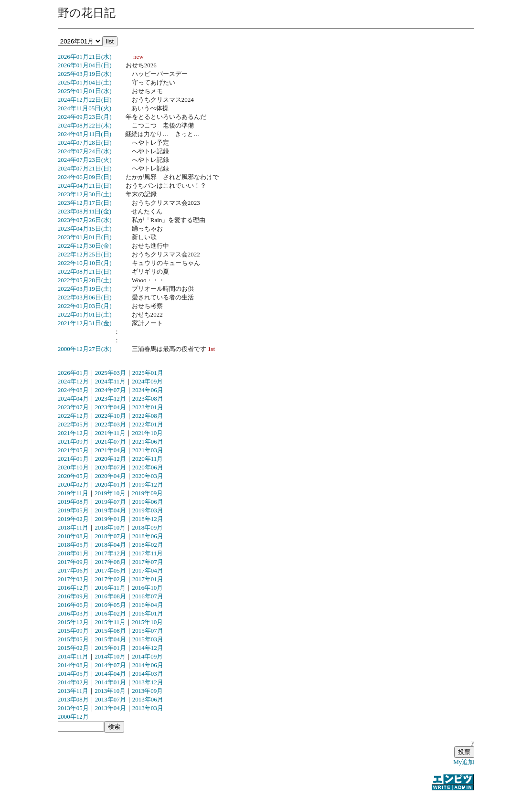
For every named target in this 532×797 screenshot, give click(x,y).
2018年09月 (147, 527)
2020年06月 (148, 467)
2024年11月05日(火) (85, 108)
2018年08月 (73, 536)
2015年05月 (73, 639)
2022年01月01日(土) (85, 314)
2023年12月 (111, 398)
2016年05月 (111, 605)
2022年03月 (111, 424)
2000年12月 (73, 717)
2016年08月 (111, 596)
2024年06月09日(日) (85, 177)
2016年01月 (148, 613)
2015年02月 (73, 648)
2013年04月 (111, 708)
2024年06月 (148, 390)
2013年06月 (148, 699)
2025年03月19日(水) (85, 74)
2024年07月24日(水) (85, 151)
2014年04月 (111, 674)
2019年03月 (148, 510)
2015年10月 (147, 622)
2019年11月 (73, 493)
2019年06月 (148, 502)
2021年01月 (73, 459)
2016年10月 (147, 588)
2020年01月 (111, 484)
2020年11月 (148, 459)
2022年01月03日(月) (85, 306)
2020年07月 (111, 467)
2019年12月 (148, 484)
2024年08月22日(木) (85, 125)
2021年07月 (111, 441)
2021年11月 (111, 433)
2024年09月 (147, 381)
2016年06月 (73, 605)
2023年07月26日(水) (85, 220)
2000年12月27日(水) (85, 349)
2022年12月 (73, 416)
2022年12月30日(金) (85, 246)
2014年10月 (110, 656)
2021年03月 (148, 450)
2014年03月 (148, 674)
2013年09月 (147, 691)
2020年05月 (73, 476)
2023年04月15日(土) (85, 228)
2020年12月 (111, 459)
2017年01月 (148, 579)
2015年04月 (111, 639)
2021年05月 (73, 450)
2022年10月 (111, 416)
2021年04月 (111, 450)
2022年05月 (73, 424)
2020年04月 (111, 476)
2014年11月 (73, 656)
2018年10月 (110, 527)
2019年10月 (110, 493)
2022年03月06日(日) (85, 297)
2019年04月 (111, 510)
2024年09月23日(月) (85, 117)
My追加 (464, 762)
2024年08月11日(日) (85, 134)
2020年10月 (73, 467)
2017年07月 (148, 562)
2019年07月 (111, 502)
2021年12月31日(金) (85, 323)
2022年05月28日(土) (85, 280)
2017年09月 (73, 562)
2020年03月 (148, 476)
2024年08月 (73, 390)
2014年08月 (73, 665)
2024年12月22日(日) (85, 100)
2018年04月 (111, 545)
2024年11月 (111, 381)
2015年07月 (148, 631)
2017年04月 (148, 570)
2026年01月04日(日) (85, 65)
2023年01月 (148, 407)
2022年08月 (148, 416)
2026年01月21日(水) (85, 57)
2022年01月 (148, 424)
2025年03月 (111, 373)
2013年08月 (73, 699)
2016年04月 (148, 605)
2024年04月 (73, 398)
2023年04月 (111, 407)
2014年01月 (111, 682)
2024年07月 (111, 390)
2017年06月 (73, 570)
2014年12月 (148, 648)
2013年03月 (148, 708)
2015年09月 (73, 631)
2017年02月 (111, 579)
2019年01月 (111, 519)
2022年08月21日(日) (85, 271)
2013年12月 (148, 682)
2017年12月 (111, 553)
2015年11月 (111, 622)
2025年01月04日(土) (85, 82)
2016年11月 (111, 588)
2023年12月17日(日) (85, 203)
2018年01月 (73, 553)
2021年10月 (147, 433)
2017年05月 (111, 570)
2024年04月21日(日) (85, 186)
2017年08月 (111, 562)
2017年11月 (148, 553)
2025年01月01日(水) (85, 91)
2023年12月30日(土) (85, 194)
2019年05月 (73, 510)
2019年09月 (147, 493)
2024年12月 (73, 381)
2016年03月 (73, 613)
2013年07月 (111, 699)
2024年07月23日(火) (85, 160)
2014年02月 (73, 682)
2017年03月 (73, 579)
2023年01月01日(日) (85, 237)
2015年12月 (73, 622)
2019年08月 (73, 502)
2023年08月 (148, 398)
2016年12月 (73, 588)
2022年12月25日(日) (85, 254)
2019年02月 (73, 519)
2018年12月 (148, 519)
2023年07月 (73, 407)
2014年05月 (73, 674)
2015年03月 (148, 639)
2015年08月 (111, 631)
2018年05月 (73, 545)
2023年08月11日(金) (85, 211)
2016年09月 (73, 596)
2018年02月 (148, 545)
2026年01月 (73, 373)
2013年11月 (73, 691)
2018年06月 (148, 536)
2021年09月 (73, 441)
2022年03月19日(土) (85, 289)
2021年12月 (73, 433)
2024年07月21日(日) (85, 168)
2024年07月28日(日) (85, 143)
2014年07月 (111, 665)
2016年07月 (148, 596)
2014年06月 (148, 665)
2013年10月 (110, 691)
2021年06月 (148, 441)
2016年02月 (111, 613)
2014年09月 (147, 656)
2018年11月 (73, 527)
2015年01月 (111, 648)
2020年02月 (73, 484)
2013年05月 (73, 708)
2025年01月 (148, 373)
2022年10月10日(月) (85, 263)
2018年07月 (111, 536)
